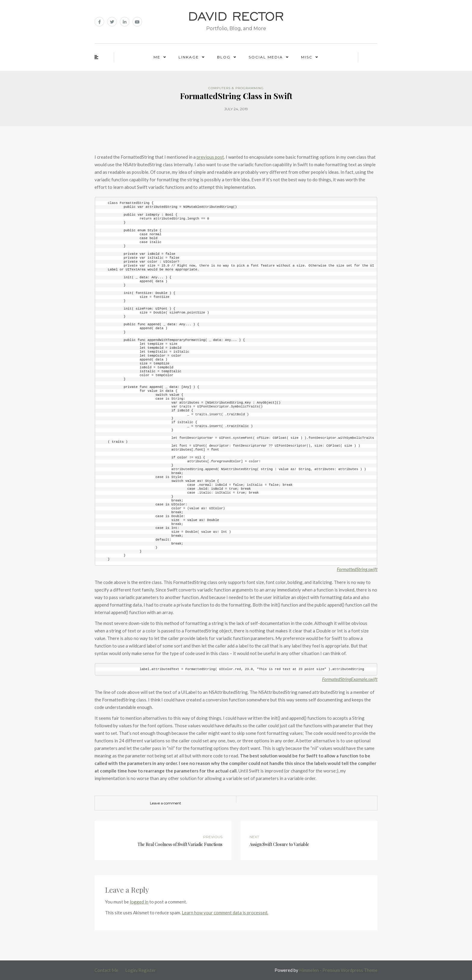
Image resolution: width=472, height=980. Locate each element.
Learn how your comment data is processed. (225, 913)
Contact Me (106, 970)
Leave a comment (166, 803)
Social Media (266, 57)
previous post (210, 157)
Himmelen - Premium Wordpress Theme (338, 970)
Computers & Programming (236, 88)
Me (157, 57)
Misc (307, 57)
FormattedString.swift (357, 569)
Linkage (189, 57)
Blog (224, 57)
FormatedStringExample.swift (350, 679)
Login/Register (141, 970)
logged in (139, 902)
